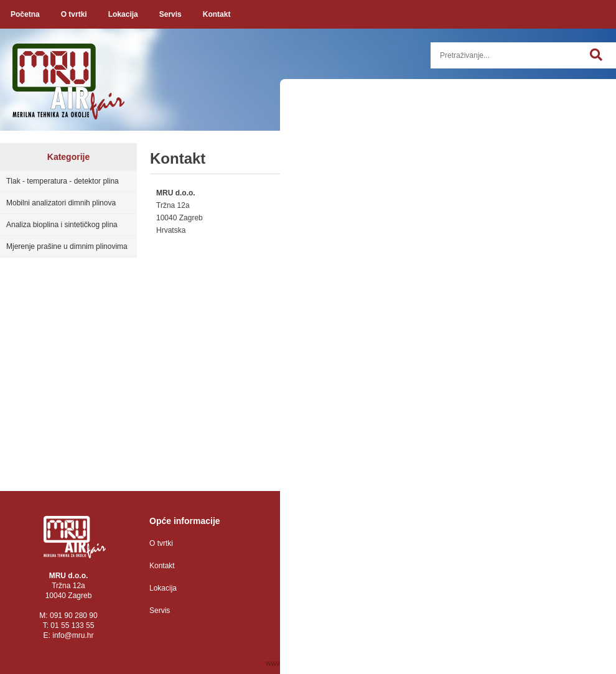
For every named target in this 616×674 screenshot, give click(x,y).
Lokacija (123, 14)
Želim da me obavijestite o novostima (502, 425)
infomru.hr (73, 635)
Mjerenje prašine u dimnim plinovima (67, 246)
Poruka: (516, 360)
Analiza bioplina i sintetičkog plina (62, 225)
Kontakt (217, 14)
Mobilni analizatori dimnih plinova (61, 203)
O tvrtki (74, 14)
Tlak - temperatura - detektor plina (63, 181)
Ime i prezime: (446, 221)
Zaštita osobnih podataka (334, 543)
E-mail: (434, 266)
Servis (170, 14)
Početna (25, 14)
